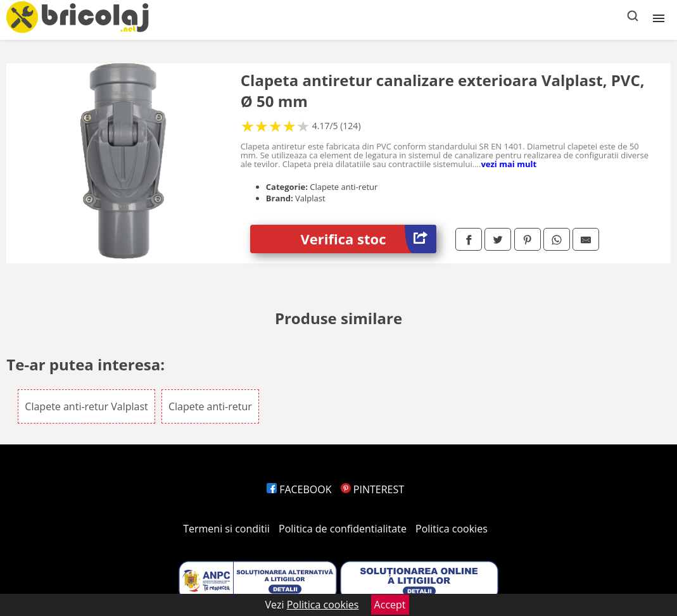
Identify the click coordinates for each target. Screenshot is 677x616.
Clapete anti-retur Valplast (86, 406)
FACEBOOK (299, 489)
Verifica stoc (368, 239)
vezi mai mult (509, 164)
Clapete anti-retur (210, 406)
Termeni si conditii (226, 529)
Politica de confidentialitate (343, 529)
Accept (390, 605)
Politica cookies (452, 529)
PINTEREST (372, 489)
